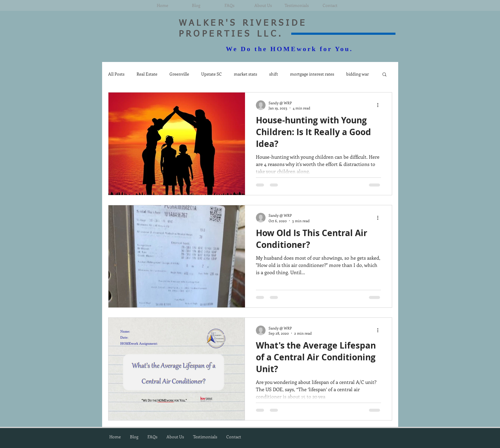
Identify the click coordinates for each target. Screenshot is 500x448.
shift (274, 74)
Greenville (179, 74)
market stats (245, 74)
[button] (384, 75)
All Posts (116, 74)
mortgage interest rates (312, 74)
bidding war (358, 74)
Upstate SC (211, 74)
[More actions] (380, 105)
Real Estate (147, 74)
